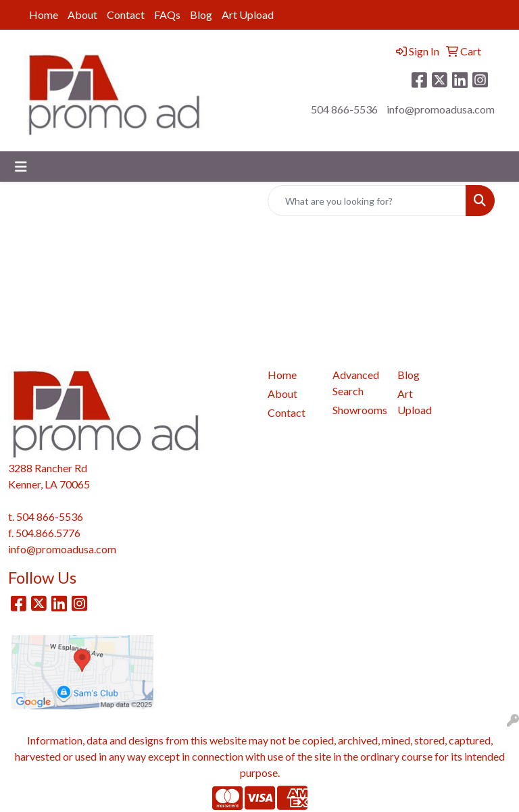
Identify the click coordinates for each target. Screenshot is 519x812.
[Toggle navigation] (21, 167)
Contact (126, 15)
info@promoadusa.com (441, 109)
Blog (201, 15)
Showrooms (357, 410)
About (82, 15)
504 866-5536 (344, 109)
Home (44, 15)
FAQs (167, 15)
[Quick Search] (367, 201)
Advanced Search (356, 383)
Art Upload (248, 15)
